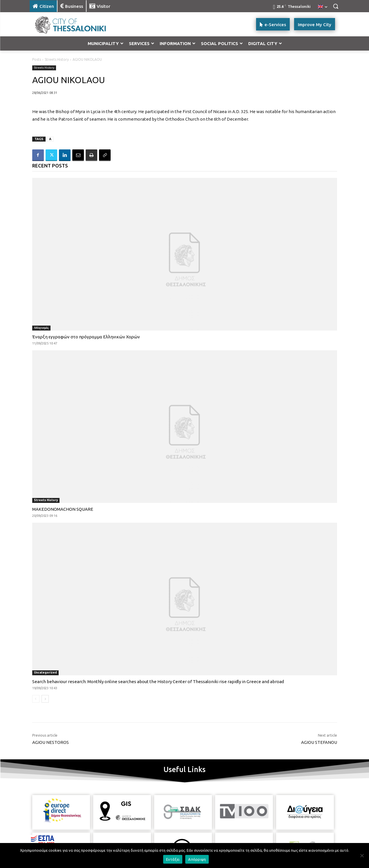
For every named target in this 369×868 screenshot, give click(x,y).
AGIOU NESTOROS (51, 742)
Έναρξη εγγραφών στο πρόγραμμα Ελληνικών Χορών (86, 337)
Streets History (57, 59)
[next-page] (45, 699)
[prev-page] (36, 699)
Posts (37, 59)
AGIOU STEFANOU (319, 742)
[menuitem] (323, 7)
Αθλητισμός (41, 328)
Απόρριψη (197, 859)
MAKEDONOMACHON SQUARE (63, 509)
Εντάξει (173, 859)
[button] (336, 6)
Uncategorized (45, 673)
